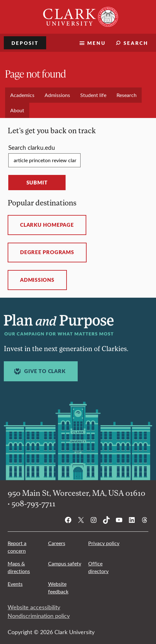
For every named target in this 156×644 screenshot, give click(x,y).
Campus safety (65, 563)
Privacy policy (104, 543)
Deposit (25, 43)
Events (15, 584)
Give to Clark (39, 371)
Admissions (37, 280)
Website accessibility (34, 607)
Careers (57, 543)
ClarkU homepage (47, 225)
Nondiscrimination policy (39, 616)
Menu (96, 43)
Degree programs (47, 252)
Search (136, 43)
